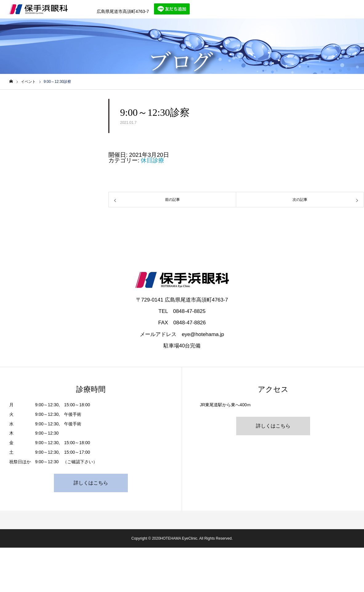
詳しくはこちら (91, 483)
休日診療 (152, 160)
